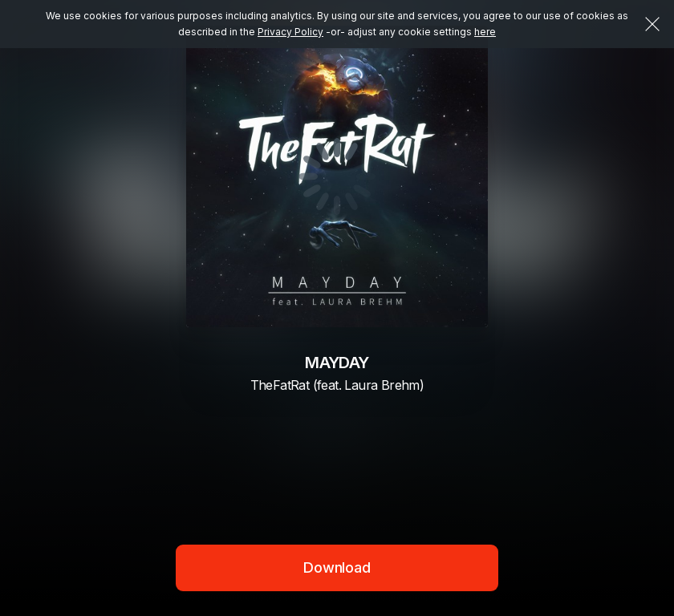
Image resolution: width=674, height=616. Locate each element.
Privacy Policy (290, 32)
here (485, 32)
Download (337, 567)
